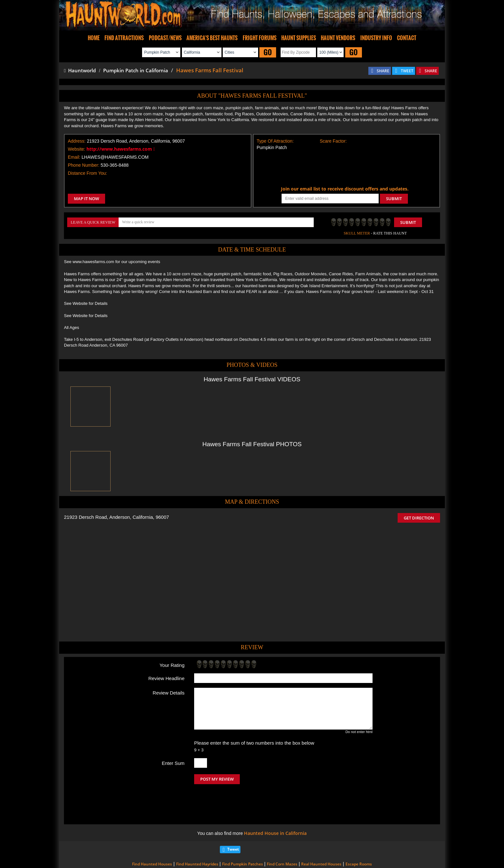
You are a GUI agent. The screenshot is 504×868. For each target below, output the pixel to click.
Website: (76, 149)
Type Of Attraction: (275, 141)
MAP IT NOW (86, 199)
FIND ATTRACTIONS (124, 38)
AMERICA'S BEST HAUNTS (212, 38)
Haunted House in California (275, 806)
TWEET (407, 71)
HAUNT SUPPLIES (299, 38)
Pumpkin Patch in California (136, 70)
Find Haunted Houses (152, 837)
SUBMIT (394, 199)
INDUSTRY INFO (376, 38)
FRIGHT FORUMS (260, 38)
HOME (94, 38)
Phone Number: (84, 165)
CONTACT (407, 38)
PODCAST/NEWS (165, 38)
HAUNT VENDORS (338, 38)
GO (268, 52)
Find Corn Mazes (282, 837)
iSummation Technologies (343, 859)
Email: (74, 157)
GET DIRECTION (419, 518)
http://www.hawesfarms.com (121, 149)
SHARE (383, 71)
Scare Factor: (333, 141)
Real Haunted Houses (321, 837)
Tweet (233, 822)
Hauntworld (80, 70)
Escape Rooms (359, 837)
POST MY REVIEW (217, 779)
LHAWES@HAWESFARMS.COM (115, 157)
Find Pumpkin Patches (243, 837)
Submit (408, 222)
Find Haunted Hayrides (197, 837)
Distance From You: (87, 173)
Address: (77, 141)
